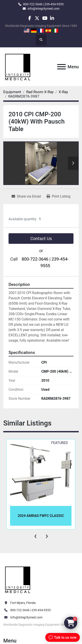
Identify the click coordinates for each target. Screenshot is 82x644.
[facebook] (30, 18)
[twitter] (37, 18)
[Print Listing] (58, 196)
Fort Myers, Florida (23, 603)
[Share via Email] (26, 196)
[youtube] (45, 18)
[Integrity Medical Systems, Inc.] (18, 579)
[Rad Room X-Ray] (40, 92)
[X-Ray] (63, 92)
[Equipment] (12, 92)
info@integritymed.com (44, 9)
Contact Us (41, 239)
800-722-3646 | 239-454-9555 (43, 4)
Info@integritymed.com (26, 617)
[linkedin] (52, 18)
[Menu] (61, 67)
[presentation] (35, 536)
